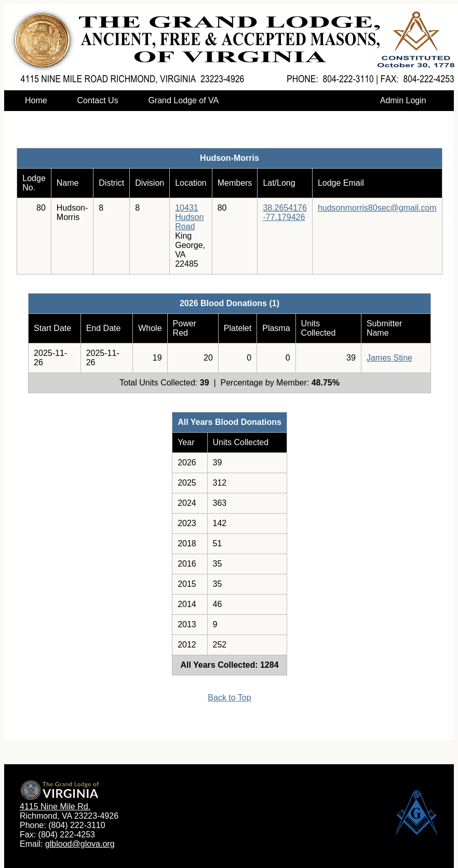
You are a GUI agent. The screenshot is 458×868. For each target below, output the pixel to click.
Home (36, 100)
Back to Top (229, 698)
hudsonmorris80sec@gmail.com (377, 208)
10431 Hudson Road (189, 217)
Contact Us (97, 100)
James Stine (389, 358)
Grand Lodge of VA (183, 100)
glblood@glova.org (80, 844)
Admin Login (403, 100)
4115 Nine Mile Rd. (55, 807)
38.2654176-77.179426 (285, 212)
